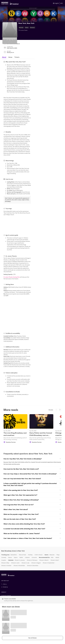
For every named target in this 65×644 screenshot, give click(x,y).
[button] (32, 638)
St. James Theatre (24, 30)
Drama (27, 27)
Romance (32, 27)
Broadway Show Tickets (8, 21)
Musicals (18, 21)
